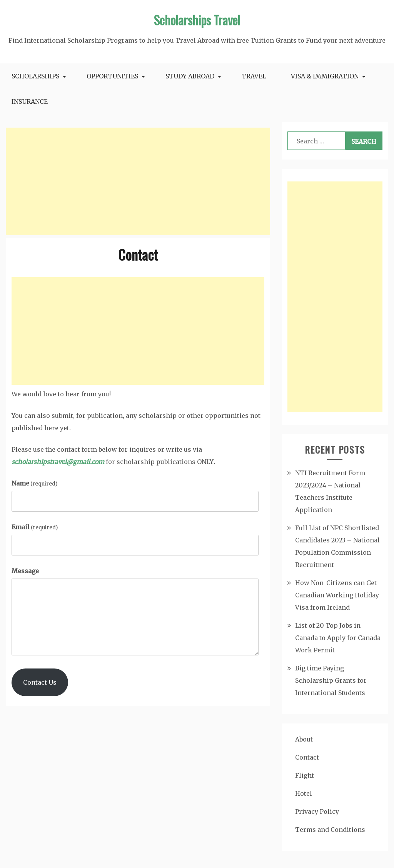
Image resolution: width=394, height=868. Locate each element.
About (304, 739)
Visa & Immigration (325, 76)
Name (34, 483)
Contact (307, 757)
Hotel (304, 793)
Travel (254, 76)
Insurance (30, 101)
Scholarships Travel (197, 20)
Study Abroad (190, 76)
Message (25, 571)
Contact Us (40, 682)
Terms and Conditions (330, 830)
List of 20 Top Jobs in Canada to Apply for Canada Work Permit (338, 638)
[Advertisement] (138, 181)
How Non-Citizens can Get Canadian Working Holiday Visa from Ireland (337, 595)
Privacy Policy (317, 811)
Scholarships (35, 76)
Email (35, 527)
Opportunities (112, 76)
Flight (305, 775)
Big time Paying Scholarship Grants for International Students (331, 680)
